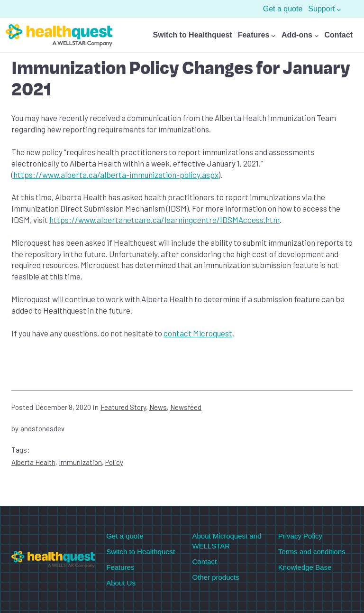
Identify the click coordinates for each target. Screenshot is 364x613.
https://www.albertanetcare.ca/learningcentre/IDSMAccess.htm (164, 220)
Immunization (80, 462)
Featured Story (123, 407)
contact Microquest (198, 333)
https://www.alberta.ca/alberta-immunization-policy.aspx (116, 175)
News (158, 407)
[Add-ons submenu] (317, 36)
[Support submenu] (339, 9)
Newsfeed (186, 407)
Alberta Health (33, 462)
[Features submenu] (273, 36)
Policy (114, 462)
